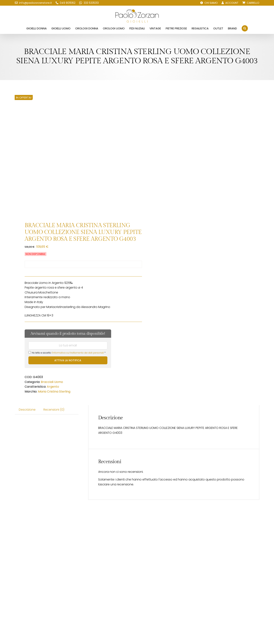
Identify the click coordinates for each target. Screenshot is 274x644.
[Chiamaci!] (66, 3)
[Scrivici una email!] (33, 3)
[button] (245, 28)
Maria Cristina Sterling (54, 392)
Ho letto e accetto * (67, 353)
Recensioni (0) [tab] (54, 410)
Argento (53, 387)
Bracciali (47, 382)
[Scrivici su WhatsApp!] (89, 3)
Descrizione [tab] (27, 410)
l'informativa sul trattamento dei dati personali (78, 353)
